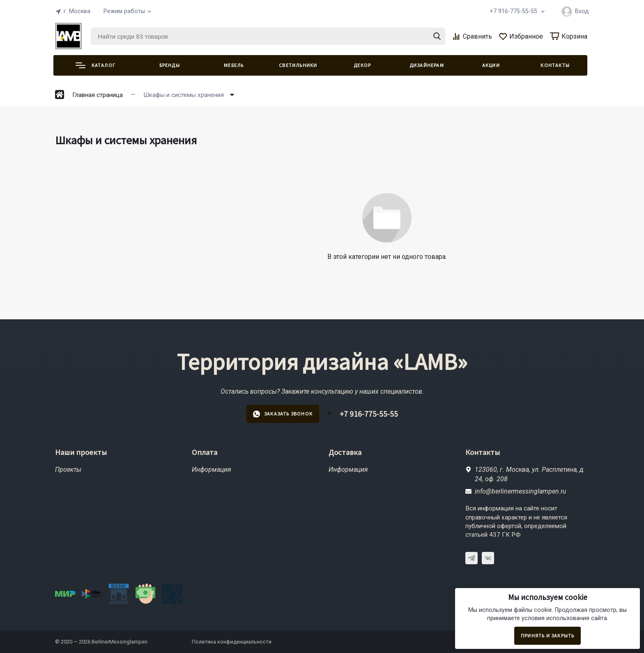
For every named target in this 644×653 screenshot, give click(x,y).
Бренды (170, 65)
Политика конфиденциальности (232, 642)
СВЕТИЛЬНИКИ (298, 65)
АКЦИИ (491, 65)
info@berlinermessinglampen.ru (521, 491)
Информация (212, 470)
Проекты (68, 470)
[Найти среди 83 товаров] (268, 36)
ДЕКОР (362, 65)
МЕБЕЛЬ (234, 65)
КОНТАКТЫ (555, 65)
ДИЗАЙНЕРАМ (427, 65)
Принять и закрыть (547, 636)
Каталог (95, 65)
